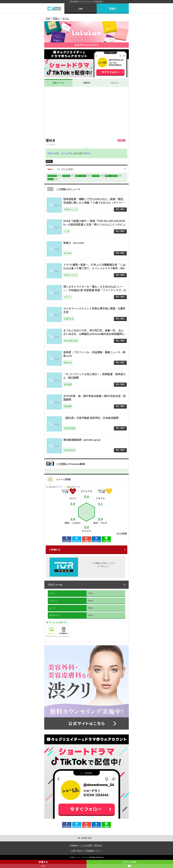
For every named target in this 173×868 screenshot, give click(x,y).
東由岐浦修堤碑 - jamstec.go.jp (82, 440)
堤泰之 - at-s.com (74, 243)
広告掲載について (93, 851)
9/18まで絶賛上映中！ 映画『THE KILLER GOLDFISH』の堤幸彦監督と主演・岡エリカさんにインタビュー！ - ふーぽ (94, 225)
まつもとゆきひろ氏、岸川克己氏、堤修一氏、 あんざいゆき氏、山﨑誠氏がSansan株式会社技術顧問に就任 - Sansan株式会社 (94, 334)
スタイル (52, 153)
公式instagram (69, 626)
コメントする (130, 864)
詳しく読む (120, 209)
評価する (43, 864)
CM (80, 9)
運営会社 (98, 846)
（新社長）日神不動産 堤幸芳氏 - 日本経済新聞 (91, 418)
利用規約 (74, 846)
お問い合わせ (77, 851)
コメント (115, 83)
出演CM (87, 83)
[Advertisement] (86, 112)
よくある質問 (86, 846)
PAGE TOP (87, 838)
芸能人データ (58, 83)
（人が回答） (61, 169)
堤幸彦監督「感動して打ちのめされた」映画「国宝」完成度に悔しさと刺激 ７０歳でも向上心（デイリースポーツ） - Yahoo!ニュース (94, 203)
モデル (87, 153)
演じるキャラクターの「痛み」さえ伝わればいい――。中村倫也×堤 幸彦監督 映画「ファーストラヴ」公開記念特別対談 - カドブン (95, 290)
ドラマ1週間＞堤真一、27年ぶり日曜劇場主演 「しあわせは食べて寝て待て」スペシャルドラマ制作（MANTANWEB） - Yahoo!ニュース (94, 268)
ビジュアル (67, 153)
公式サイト (57, 626)
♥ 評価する (55, 550)
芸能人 (113, 9)
